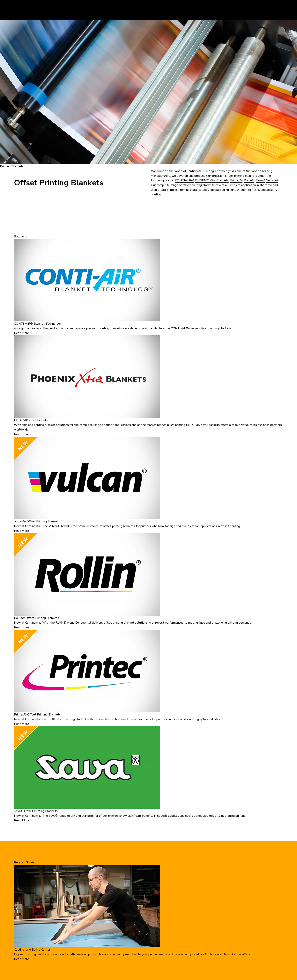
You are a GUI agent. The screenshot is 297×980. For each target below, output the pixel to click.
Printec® (236, 180)
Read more (22, 333)
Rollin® (249, 180)
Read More (22, 820)
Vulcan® (272, 180)
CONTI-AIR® (184, 180)
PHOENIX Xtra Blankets (212, 180)
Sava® (260, 180)
